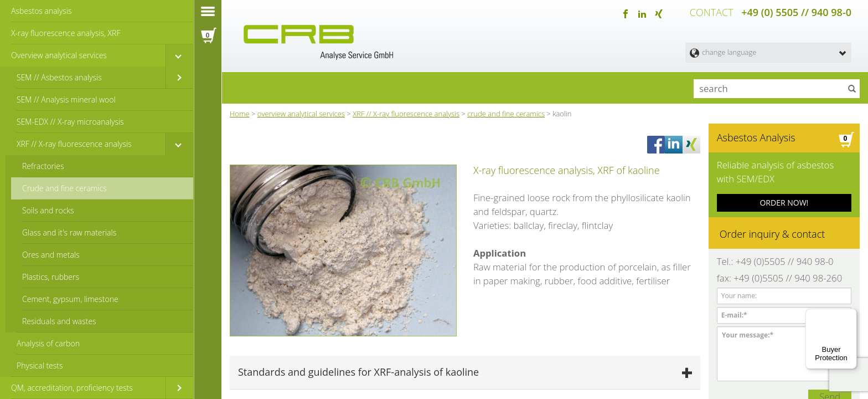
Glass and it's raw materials (69, 232)
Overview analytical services (59, 55)
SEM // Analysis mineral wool (66, 99)
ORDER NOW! (784, 193)
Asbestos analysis (41, 11)
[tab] (465, 313)
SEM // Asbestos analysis (59, 77)
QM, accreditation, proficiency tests (72, 388)
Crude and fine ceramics (64, 188)
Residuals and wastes (59, 321)
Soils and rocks (48, 210)
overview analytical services (301, 110)
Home (240, 110)
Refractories (43, 166)
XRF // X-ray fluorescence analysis (74, 144)
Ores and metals (51, 255)
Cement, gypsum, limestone (70, 299)
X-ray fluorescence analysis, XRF (66, 33)
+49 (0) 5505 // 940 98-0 (796, 11)
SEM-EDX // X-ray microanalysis (70, 122)
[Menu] (850, 315)
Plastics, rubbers (51, 277)
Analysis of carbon (48, 343)
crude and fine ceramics (506, 110)
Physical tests (40, 365)
